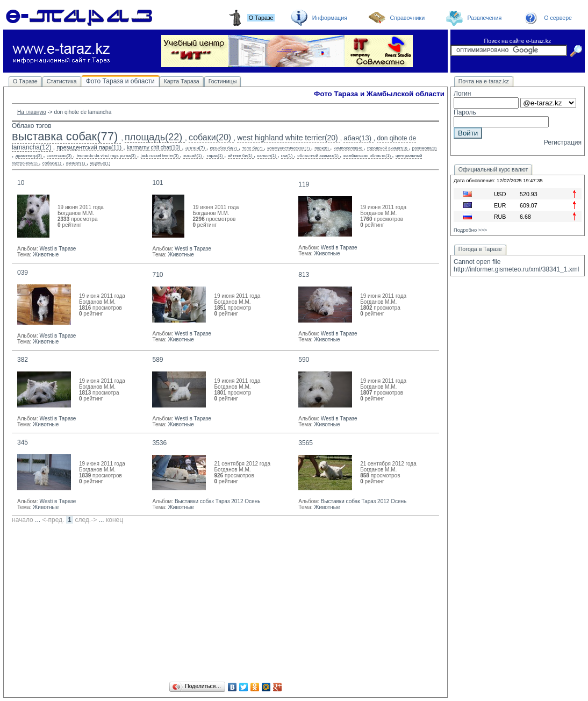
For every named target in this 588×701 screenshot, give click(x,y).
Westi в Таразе (58, 249)
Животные (46, 255)
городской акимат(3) (387, 148)
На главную (32, 112)
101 (157, 183)
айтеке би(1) (240, 156)
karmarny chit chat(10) (153, 148)
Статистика (62, 81)
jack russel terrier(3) (160, 156)
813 (304, 275)
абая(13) (357, 138)
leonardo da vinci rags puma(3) (106, 156)
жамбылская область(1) (367, 156)
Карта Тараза (182, 81)
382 (23, 360)
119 (304, 184)
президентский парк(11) (89, 147)
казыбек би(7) (224, 148)
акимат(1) (76, 163)
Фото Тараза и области (120, 81)
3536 (159, 443)
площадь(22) (153, 137)
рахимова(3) (425, 148)
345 (23, 442)
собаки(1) (52, 163)
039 (23, 273)
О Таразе (25, 81)
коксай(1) (192, 156)
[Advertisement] (225, 604)
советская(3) (59, 156)
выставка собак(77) (65, 136)
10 (21, 183)
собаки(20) (210, 137)
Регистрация (563, 142)
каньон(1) (267, 156)
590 (304, 360)
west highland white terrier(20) (288, 138)
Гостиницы (223, 81)
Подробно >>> (470, 230)
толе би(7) (252, 148)
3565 (306, 443)
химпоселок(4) (348, 148)
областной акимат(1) (318, 156)
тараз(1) (214, 156)
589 (157, 360)
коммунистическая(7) (288, 148)
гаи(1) (287, 156)
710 (157, 275)
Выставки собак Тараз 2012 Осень (218, 501)
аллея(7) (195, 148)
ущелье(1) (100, 163)
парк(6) (322, 148)
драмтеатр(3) (29, 156)
